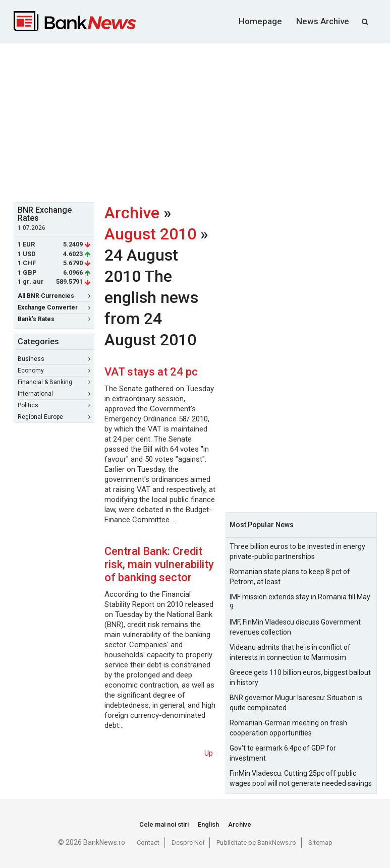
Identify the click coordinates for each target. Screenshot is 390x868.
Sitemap (320, 843)
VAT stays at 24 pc (151, 372)
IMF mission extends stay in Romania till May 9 (300, 602)
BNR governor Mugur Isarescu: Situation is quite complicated (296, 703)
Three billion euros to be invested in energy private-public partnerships (297, 551)
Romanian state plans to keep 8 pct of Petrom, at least (290, 577)
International (54, 394)
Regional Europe (54, 417)
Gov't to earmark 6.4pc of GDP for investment (283, 753)
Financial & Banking (54, 382)
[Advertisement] (202, 121)
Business (54, 359)
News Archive (323, 21)
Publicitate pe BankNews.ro (256, 843)
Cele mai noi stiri (164, 824)
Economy (54, 370)
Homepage (260, 21)
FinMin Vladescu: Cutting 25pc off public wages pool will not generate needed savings (301, 778)
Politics (54, 405)
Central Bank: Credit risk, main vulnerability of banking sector (159, 564)
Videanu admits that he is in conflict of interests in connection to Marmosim (290, 652)
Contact (148, 843)
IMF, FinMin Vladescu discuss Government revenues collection (295, 627)
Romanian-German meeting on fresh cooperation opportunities (288, 728)
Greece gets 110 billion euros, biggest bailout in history (300, 677)
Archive (132, 213)
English (208, 824)
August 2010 (150, 234)
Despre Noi (188, 843)
